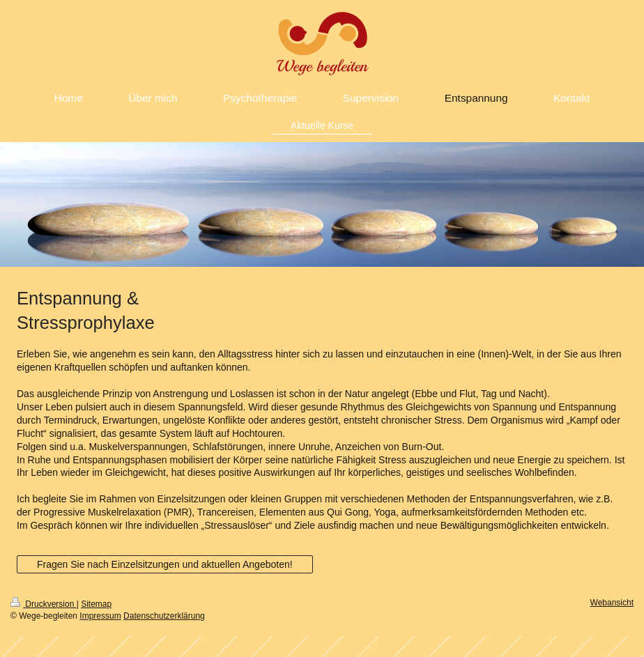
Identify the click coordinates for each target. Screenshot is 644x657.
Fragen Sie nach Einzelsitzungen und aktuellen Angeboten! (165, 564)
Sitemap (96, 604)
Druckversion (44, 604)
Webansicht (612, 603)
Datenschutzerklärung (164, 616)
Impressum (100, 616)
